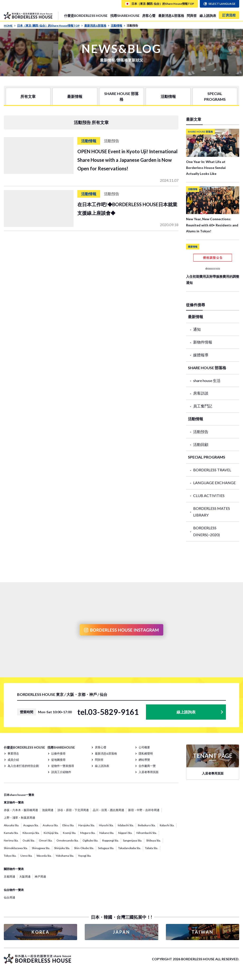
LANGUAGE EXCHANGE (214, 483)
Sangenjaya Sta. (133, 840)
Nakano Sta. (107, 833)
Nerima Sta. (11, 840)
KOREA (41, 932)
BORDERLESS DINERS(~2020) (206, 531)
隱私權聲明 (146, 753)
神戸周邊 (40, 877)
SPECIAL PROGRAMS (215, 96)
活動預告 (201, 432)
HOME (10, 26)
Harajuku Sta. (87, 825)
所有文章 (28, 96)
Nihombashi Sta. (147, 833)
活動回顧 (201, 444)
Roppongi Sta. (111, 840)
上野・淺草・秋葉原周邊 (19, 818)
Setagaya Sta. (106, 848)
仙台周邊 (9, 897)
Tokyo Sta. (10, 856)
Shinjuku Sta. (62, 848)
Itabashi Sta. (167, 825)
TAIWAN (202, 932)
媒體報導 (201, 355)
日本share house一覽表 (19, 795)
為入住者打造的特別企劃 (23, 766)
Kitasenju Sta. (31, 833)
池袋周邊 (48, 810)
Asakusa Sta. (51, 825)
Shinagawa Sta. (41, 848)
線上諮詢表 (208, 16)
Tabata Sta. (152, 848)
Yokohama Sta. (65, 856)
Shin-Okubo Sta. (84, 848)
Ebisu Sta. (68, 825)
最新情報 (75, 96)
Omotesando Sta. (68, 840)
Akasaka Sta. (12, 825)
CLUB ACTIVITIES (209, 495)
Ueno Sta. (26, 856)
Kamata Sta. (11, 833)
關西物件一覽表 (14, 869)
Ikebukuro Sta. (147, 825)
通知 (197, 329)
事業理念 (13, 753)
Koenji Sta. (70, 833)
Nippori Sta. (125, 833)
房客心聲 (149, 16)
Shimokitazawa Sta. (16, 848)
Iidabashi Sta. (126, 825)
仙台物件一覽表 (14, 890)
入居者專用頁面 (149, 772)
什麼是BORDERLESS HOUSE (86, 16)
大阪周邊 (25, 877)
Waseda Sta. (44, 856)
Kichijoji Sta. (51, 833)
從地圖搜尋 (58, 760)
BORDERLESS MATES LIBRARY (212, 512)
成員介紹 (13, 760)
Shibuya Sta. (154, 840)
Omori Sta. (46, 840)
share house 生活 (207, 380)
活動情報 (118, 26)
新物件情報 (203, 342)
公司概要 (144, 747)
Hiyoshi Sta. (106, 825)
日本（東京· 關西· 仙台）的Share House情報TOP (50, 26)
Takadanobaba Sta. (130, 848)
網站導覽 (144, 760)
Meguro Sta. (88, 833)
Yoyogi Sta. (85, 856)
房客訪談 (201, 393)
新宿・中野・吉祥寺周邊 (144, 810)
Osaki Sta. (29, 840)
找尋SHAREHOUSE (125, 16)
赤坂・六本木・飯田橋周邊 (21, 810)
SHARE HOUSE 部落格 (121, 96)
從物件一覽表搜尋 (63, 766)
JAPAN (121, 932)
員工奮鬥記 (203, 406)
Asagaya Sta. (31, 825)
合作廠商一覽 (147, 766)
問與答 (192, 16)
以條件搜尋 (58, 753)
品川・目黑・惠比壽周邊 (108, 810)
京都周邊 (9, 877)
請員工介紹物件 (61, 772)
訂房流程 (229, 15)
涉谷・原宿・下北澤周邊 (73, 810)
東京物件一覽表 (14, 802)
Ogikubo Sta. (90, 840)
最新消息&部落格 (171, 16)
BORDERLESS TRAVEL (212, 470)
